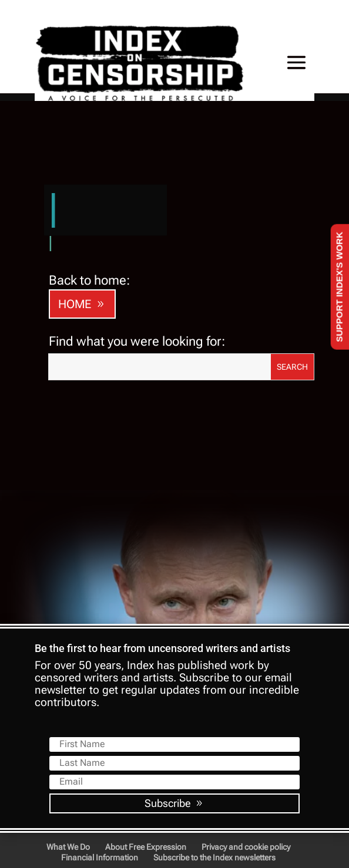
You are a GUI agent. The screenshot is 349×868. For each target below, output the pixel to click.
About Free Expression (146, 847)
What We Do (68, 847)
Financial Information (100, 857)
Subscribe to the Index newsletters (214, 857)
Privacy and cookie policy (246, 847)
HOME (75, 304)
